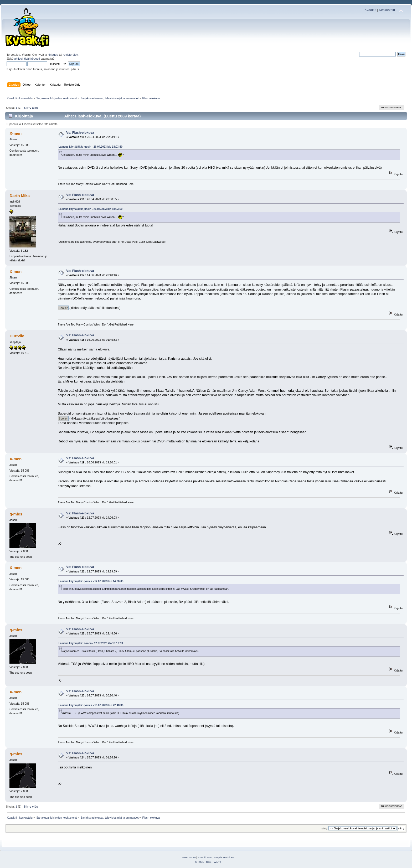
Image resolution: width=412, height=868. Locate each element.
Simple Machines (224, 857)
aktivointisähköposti (27, 59)
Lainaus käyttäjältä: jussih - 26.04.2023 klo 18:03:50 (91, 147)
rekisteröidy (70, 55)
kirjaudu (53, 55)
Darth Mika (20, 196)
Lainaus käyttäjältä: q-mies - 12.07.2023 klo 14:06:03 (91, 581)
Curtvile (17, 336)
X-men (16, 133)
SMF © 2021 (205, 857)
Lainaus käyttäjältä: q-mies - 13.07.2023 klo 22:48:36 (91, 705)
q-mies (16, 514)
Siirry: (325, 828)
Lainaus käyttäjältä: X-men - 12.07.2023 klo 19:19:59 (91, 643)
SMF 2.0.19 (189, 857)
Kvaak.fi (370, 10)
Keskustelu (387, 10)
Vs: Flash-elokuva (80, 133)
